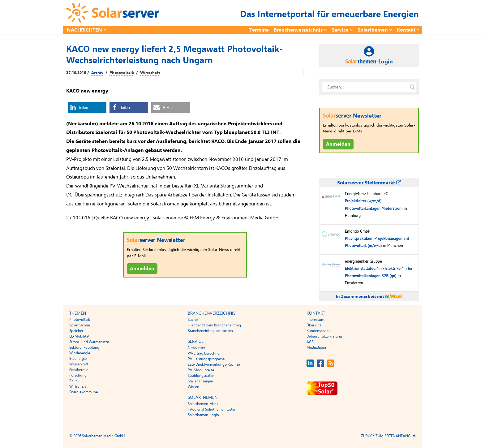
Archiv (97, 73)
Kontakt (406, 30)
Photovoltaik (122, 73)
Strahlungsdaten (201, 376)
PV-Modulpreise (201, 370)
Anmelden (142, 269)
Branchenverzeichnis (298, 30)
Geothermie (79, 370)
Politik (74, 381)
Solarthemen (373, 30)
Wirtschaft (150, 73)
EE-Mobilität (79, 336)
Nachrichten (84, 30)
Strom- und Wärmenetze (89, 342)
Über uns (314, 325)
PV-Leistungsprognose (206, 359)
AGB (310, 342)
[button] (87, 108)
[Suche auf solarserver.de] (412, 87)
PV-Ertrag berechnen (205, 353)
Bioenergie (78, 359)
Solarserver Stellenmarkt (369, 183)
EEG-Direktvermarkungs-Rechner (214, 364)
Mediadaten (316, 347)
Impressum (315, 320)
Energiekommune (84, 392)
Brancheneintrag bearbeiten (210, 331)
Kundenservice (318, 331)
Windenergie (80, 353)
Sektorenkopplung (84, 347)
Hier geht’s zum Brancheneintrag (214, 325)
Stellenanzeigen (200, 381)
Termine (259, 30)
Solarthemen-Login (203, 415)
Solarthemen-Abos (203, 404)
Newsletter (196, 348)
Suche (193, 320)
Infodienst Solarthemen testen (212, 409)
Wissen (193, 387)
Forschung (78, 375)
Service (340, 30)
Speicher (76, 331)
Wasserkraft (79, 364)
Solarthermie (79, 325)
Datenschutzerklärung (324, 336)
